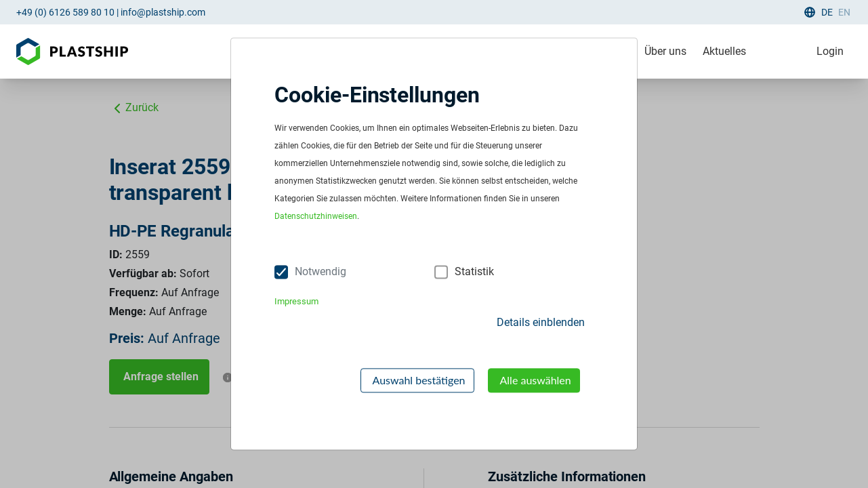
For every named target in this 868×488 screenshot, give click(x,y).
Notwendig (321, 272)
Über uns (665, 51)
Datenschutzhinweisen (316, 217)
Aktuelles (724, 51)
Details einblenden (541, 322)
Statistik (474, 272)
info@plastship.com (163, 12)
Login (830, 51)
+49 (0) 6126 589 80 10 (65, 12)
